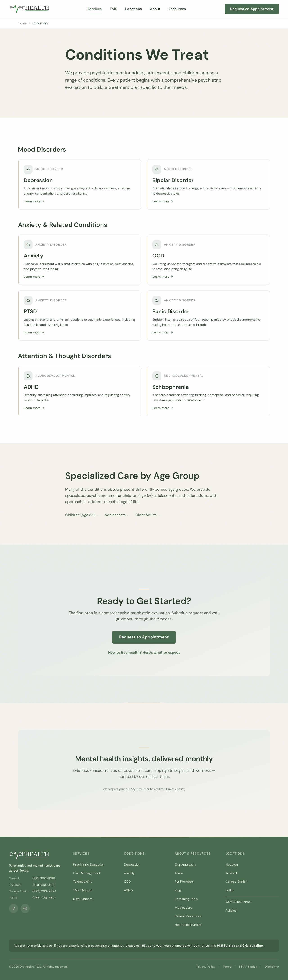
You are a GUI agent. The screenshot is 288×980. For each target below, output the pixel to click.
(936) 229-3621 (44, 898)
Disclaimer (272, 967)
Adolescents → (117, 515)
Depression (132, 864)
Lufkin (230, 890)
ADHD (128, 890)
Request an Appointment (252, 9)
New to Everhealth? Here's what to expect (144, 652)
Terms (227, 967)
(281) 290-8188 (44, 878)
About (155, 9)
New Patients (83, 899)
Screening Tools (186, 899)
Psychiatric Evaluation (89, 864)
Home (22, 23)
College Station (237, 882)
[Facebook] (13, 908)
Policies (231, 911)
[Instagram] (25, 908)
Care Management (87, 873)
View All (130, 899)
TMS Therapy (83, 890)
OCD (127, 882)
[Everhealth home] (29, 9)
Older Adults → (148, 515)
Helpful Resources (188, 925)
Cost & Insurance (238, 902)
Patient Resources (188, 916)
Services (95, 9)
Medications (184, 908)
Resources (177, 9)
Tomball (231, 873)
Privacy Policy (206, 967)
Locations (133, 9)
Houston (232, 864)
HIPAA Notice (248, 967)
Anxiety (129, 873)
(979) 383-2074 (44, 891)
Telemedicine (83, 882)
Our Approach (185, 864)
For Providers (184, 882)
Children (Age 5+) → (82, 515)
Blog (178, 890)
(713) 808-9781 (43, 885)
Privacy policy (176, 789)
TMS (113, 9)
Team (179, 873)
